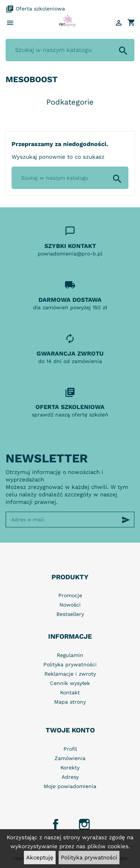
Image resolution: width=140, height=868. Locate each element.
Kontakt (70, 692)
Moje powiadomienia (70, 786)
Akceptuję (40, 858)
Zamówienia (70, 758)
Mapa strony (70, 702)
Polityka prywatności (89, 858)
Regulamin (70, 655)
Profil (70, 749)
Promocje (70, 595)
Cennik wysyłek (70, 683)
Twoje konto (70, 730)
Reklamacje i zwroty (70, 674)
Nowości (70, 605)
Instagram (84, 824)
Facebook (56, 824)
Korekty (70, 768)
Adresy (70, 777)
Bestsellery (70, 614)
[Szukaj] (70, 50)
